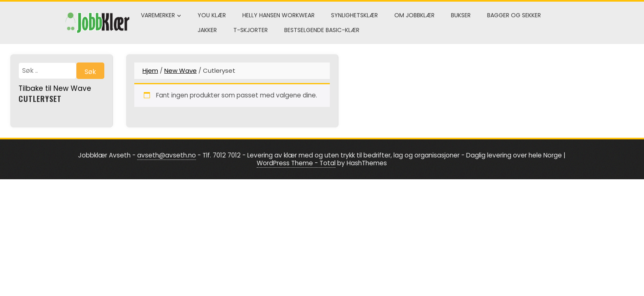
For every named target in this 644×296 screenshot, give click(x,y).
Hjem (150, 71)
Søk (90, 72)
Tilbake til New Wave (55, 88)
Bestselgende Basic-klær (322, 30)
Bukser (461, 15)
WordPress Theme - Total (296, 163)
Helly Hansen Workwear (278, 15)
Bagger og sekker (514, 15)
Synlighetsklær (354, 15)
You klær (212, 15)
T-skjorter (251, 30)
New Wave (181, 71)
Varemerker (161, 16)
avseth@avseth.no (167, 155)
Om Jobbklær (414, 15)
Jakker (207, 30)
